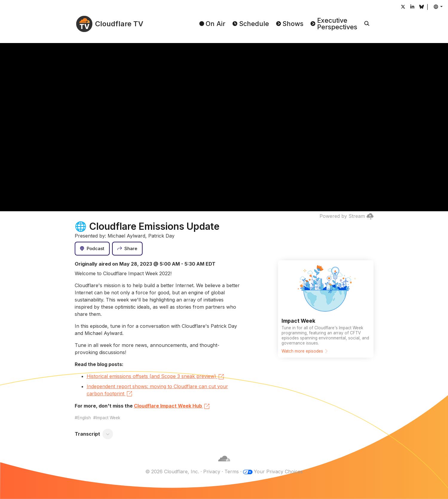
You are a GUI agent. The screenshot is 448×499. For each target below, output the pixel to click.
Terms (232, 472)
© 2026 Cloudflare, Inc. (172, 472)
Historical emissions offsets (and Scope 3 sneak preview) (156, 377)
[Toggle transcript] (108, 434)
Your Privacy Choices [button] (278, 472)
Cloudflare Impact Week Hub (172, 406)
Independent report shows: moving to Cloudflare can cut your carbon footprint (157, 391)
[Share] (127, 249)
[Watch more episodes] (326, 309)
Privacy (212, 472)
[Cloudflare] (224, 464)
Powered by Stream (347, 216)
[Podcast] (92, 249)
